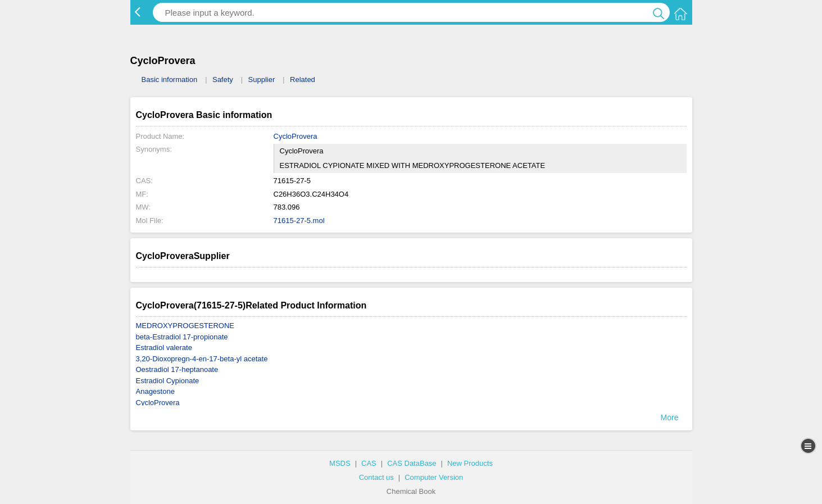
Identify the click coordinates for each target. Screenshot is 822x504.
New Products (470, 463)
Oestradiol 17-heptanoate (177, 369)
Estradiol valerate (164, 348)
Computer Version (434, 477)
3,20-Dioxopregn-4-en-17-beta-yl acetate (202, 359)
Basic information (170, 80)
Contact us (376, 477)
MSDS (340, 463)
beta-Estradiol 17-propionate (182, 337)
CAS (369, 463)
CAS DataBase (412, 463)
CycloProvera (296, 136)
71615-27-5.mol (299, 221)
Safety (223, 80)
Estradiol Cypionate (168, 381)
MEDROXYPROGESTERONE (185, 326)
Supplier (262, 80)
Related (303, 80)
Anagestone (155, 391)
